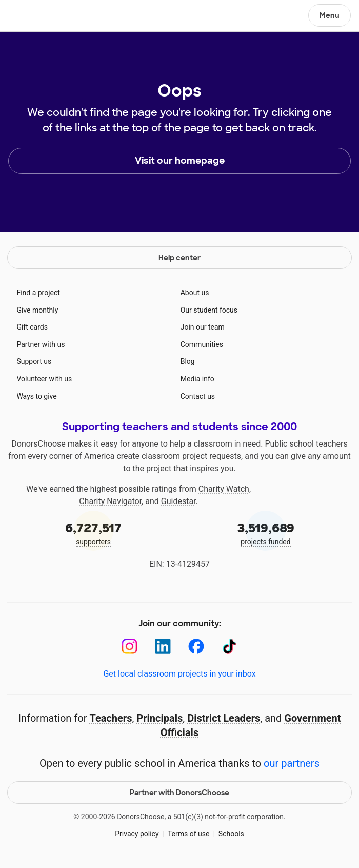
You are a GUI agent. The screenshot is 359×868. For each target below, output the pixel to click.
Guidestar (178, 501)
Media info (197, 379)
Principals (159, 718)
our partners (292, 763)
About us (195, 293)
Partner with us (41, 344)
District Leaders (224, 718)
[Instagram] (129, 647)
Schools (231, 834)
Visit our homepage (180, 161)
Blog (188, 361)
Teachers (111, 718)
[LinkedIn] (163, 647)
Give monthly (37, 310)
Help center (180, 258)
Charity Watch (224, 489)
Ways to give (36, 396)
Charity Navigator (110, 501)
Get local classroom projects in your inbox (179, 674)
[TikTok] (230, 647)
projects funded (266, 533)
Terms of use (189, 834)
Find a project (38, 293)
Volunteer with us (44, 379)
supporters (93, 533)
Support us (34, 361)
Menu (330, 15)
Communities (202, 344)
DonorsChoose (33, 16)
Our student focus (209, 310)
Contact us (198, 396)
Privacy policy (137, 834)
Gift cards (32, 327)
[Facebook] (196, 647)
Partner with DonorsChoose (180, 793)
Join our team (203, 327)
